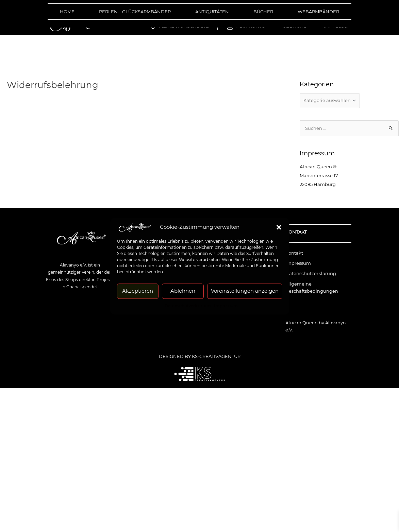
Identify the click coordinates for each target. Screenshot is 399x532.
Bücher (263, 12)
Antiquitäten (212, 12)
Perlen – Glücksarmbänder (135, 12)
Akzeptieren (138, 291)
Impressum (226, 306)
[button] (279, 227)
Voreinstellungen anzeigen (245, 291)
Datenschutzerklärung (188, 306)
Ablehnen (183, 291)
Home (67, 12)
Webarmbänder (318, 12)
